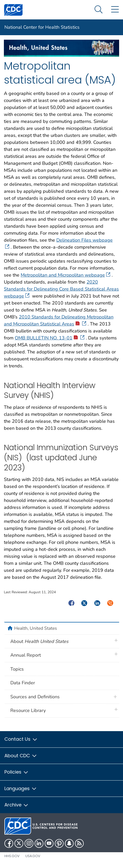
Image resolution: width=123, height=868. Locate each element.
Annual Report (26, 655)
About (39, 641)
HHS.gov (12, 856)
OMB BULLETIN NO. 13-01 (50, 338)
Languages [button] (21, 788)
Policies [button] (17, 772)
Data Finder (23, 683)
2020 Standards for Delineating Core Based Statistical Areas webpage (61, 289)
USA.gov (33, 856)
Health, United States (36, 628)
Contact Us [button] (21, 739)
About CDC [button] (21, 756)
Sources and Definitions (35, 697)
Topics (17, 669)
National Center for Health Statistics (42, 27)
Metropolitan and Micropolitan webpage (66, 275)
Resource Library (28, 710)
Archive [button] (17, 805)
